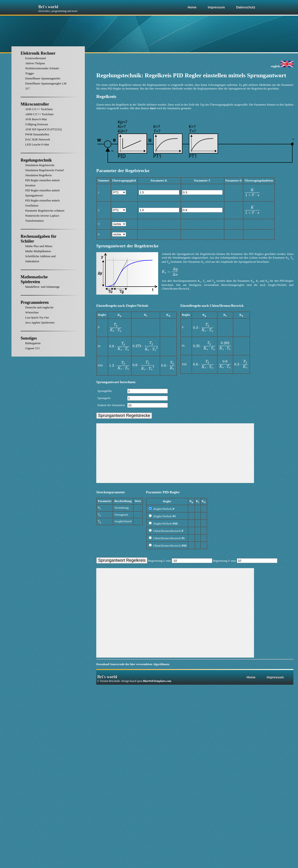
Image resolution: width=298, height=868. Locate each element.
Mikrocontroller (35, 104)
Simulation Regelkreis (39, 175)
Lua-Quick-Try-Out (37, 317)
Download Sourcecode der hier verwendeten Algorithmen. (133, 664)
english (282, 66)
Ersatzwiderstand (36, 58)
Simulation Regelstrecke (40, 165)
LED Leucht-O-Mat (37, 144)
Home (192, 7)
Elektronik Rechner (38, 53)
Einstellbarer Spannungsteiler (43, 78)
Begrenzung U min (180, 561)
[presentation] (252, 193)
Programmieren (35, 302)
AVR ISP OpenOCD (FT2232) (43, 129)
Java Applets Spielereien (40, 322)
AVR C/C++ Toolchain (39, 109)
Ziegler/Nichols (162, 509)
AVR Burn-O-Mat (36, 119)
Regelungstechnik (36, 160)
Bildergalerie (33, 343)
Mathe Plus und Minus (39, 246)
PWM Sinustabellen (37, 134)
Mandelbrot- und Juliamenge (42, 287)
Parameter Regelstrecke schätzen (45, 211)
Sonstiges (29, 338)
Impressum (216, 7)
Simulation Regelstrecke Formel (44, 170)
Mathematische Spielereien (34, 279)
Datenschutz (246, 7)
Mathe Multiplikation (38, 251)
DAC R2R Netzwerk (38, 139)
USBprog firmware (37, 124)
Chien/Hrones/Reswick (166, 531)
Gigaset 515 (32, 348)
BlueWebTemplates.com (157, 681)
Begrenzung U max (245, 561)
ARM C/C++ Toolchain (39, 114)
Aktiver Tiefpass (35, 63)
